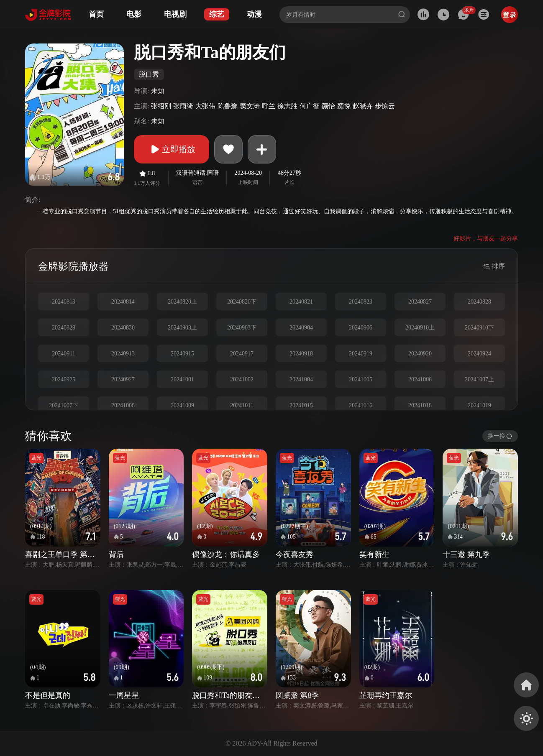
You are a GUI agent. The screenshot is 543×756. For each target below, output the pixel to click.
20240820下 (242, 302)
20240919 (361, 354)
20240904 (301, 328)
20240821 (301, 302)
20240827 (420, 302)
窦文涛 (250, 106)
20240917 (242, 354)
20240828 (479, 302)
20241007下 (64, 405)
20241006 (420, 379)
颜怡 (328, 106)
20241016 (361, 405)
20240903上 (182, 328)
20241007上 (479, 379)
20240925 (64, 379)
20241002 (242, 379)
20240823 (361, 302)
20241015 (301, 405)
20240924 (479, 354)
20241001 (182, 379)
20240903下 (242, 328)
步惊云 (385, 106)
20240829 (64, 328)
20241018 (420, 405)
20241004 (301, 379)
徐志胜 (287, 106)
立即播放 (172, 149)
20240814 (123, 302)
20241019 (479, 405)
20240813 (64, 302)
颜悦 (344, 106)
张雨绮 (183, 106)
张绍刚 (161, 106)
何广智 (310, 106)
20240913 (123, 354)
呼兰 (269, 106)
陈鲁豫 (228, 106)
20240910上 (420, 328)
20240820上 (182, 302)
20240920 (420, 354)
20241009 (182, 405)
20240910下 (479, 328)
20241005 (361, 379)
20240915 (182, 354)
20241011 (242, 405)
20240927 (123, 379)
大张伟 (205, 106)
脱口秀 (149, 74)
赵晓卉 (363, 106)
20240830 (123, 328)
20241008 (123, 405)
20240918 (301, 354)
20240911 (63, 354)
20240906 (361, 328)
